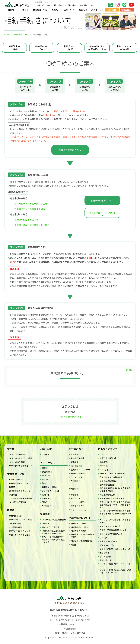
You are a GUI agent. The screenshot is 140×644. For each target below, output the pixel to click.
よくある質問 (105, 557)
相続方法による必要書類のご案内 (97, 48)
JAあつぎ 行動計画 (51, 527)
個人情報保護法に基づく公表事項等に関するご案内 (115, 490)
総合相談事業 (77, 466)
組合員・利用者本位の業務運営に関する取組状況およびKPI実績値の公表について (116, 514)
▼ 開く (129, 370)
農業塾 (12, 487)
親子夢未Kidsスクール (19, 483)
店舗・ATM (69, 10)
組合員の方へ (127, 10)
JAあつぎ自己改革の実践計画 (112, 473)
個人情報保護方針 (107, 485)
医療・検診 (47, 498)
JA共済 (45, 479)
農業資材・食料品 (49, 487)
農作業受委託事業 (78, 473)
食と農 (25, 10)
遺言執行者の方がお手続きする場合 (32, 204)
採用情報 (112, 10)
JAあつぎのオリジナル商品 (21, 458)
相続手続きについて (88, 5)
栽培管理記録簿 (78, 458)
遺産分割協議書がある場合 (27, 220)
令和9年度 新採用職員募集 (54, 520)
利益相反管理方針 (107, 495)
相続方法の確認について (102, 200)
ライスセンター (78, 477)
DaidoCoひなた (16, 479)
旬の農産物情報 (16, 527)
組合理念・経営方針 (108, 458)
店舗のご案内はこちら (70, 150)
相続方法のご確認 (69, 48)
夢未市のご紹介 (16, 516)
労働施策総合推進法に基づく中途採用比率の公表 (53, 532)
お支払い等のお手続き (115, 85)
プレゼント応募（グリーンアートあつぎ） (115, 565)
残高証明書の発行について (102, 213)
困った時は (58, 5)
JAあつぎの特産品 (17, 454)
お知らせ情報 (15, 523)
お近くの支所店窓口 (71, 417)
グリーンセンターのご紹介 (21, 520)
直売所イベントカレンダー (21, 531)
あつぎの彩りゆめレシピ (20, 491)
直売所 (55, 10)
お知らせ (83, 10)
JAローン (46, 476)
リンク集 (103, 538)
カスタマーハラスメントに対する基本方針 (115, 521)
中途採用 (46, 523)
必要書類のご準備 (55, 85)
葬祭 (44, 483)
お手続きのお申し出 (25, 85)
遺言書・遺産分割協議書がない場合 (32, 225)
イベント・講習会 (78, 502)
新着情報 (75, 454)
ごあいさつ (104, 454)
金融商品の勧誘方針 (108, 481)
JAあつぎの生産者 (17, 462)
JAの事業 (104, 466)
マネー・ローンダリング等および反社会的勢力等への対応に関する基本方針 (115, 505)
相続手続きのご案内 (42, 48)
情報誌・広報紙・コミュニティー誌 (115, 549)
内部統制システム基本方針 (111, 477)
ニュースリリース (78, 510)
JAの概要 (104, 462)
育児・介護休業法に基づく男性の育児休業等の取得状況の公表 (53, 540)
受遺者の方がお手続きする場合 (30, 209)
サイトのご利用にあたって (111, 534)
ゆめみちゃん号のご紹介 (20, 535)
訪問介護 (46, 495)
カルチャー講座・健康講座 (21, 498)
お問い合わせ (71, 5)
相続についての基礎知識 (125, 48)
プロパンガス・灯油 (51, 491)
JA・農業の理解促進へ (19, 502)
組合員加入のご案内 (108, 541)
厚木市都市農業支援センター (22, 466)
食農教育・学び (40, 10)
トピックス (76, 498)
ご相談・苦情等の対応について (113, 530)
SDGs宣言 (104, 470)
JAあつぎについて (44, 5)
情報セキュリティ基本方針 (111, 526)
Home (11, 10)
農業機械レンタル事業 (80, 470)
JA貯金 (45, 468)
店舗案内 (46, 454)
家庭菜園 (13, 495)
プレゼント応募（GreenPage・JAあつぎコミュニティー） (115, 571)
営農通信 (75, 462)
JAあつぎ (18, 4)
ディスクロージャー (108, 545)
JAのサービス (97, 10)
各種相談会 (47, 506)
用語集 (74, 545)
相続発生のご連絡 (14, 48)
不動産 (45, 502)
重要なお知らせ (78, 506)
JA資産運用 (47, 472)
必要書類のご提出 (85, 85)
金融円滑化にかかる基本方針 (112, 498)
